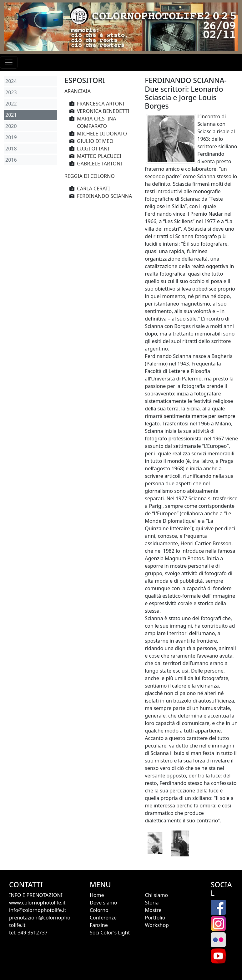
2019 (11, 137)
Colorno (99, 910)
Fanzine (99, 925)
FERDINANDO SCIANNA (104, 196)
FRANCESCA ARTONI (101, 104)
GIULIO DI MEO (95, 141)
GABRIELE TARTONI (100, 164)
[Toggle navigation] (9, 62)
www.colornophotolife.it (37, 903)
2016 (11, 160)
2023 (11, 92)
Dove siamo (103, 903)
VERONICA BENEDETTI (103, 111)
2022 (11, 104)
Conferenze (103, 918)
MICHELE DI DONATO (102, 134)
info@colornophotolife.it (38, 910)
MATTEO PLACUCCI (99, 156)
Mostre (153, 910)
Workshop (157, 925)
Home (97, 895)
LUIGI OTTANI (93, 149)
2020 (11, 126)
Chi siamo (156, 895)
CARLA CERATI (93, 189)
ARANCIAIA (78, 91)
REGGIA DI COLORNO (90, 176)
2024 (11, 81)
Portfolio (155, 918)
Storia (152, 903)
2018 (11, 149)
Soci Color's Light (110, 933)
